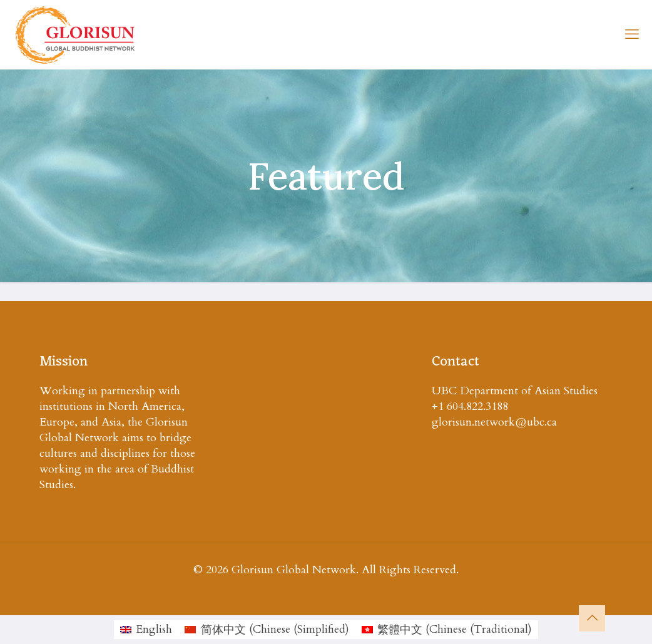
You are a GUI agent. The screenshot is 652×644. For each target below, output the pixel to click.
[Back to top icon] (592, 618)
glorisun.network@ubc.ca (494, 422)
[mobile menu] (632, 34)
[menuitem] (146, 630)
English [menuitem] (154, 629)
